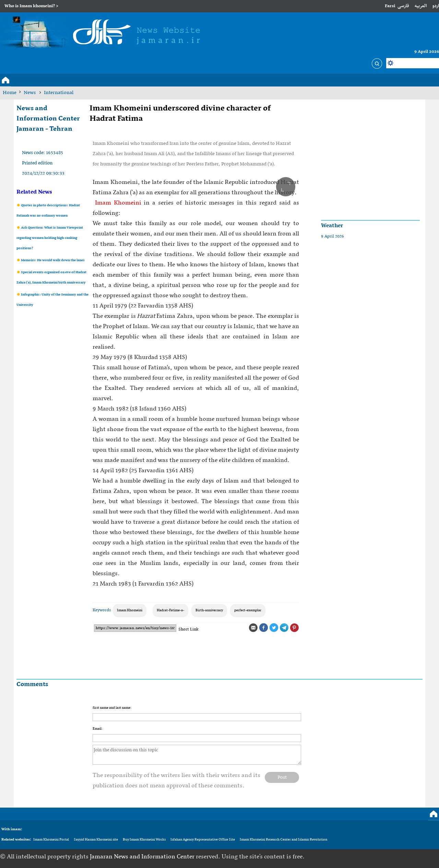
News (30, 93)
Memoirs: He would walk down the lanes (52, 260)
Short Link (188, 629)
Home (10, 93)
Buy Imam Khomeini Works (144, 840)
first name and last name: (112, 708)
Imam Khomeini (117, 203)
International (59, 93)
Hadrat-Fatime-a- (170, 610)
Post (282, 777)
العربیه (421, 6)
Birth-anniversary (209, 610)
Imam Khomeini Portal (51, 840)
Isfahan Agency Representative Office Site (203, 840)
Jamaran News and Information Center (143, 857)
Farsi (390, 6)
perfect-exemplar (248, 610)
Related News (34, 192)
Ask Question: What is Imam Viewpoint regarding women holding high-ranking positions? (50, 238)
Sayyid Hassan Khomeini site (96, 840)
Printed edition (37, 163)
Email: (98, 729)
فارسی (403, 6)
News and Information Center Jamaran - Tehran (48, 119)
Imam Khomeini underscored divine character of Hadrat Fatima (180, 114)
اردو (436, 6)
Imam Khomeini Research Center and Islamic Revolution (283, 840)
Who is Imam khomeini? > (31, 6)
